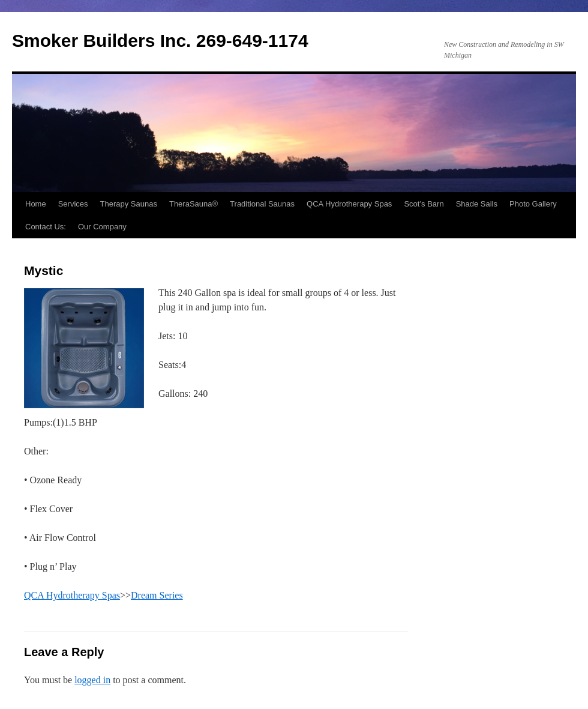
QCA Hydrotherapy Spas (349, 204)
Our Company (102, 227)
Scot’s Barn (424, 204)
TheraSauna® (193, 204)
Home (36, 204)
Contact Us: (46, 227)
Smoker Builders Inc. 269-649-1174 (160, 41)
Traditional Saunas (262, 204)
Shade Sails (477, 204)
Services (73, 204)
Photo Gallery (533, 204)
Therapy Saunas (129, 204)
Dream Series (157, 595)
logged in (92, 680)
